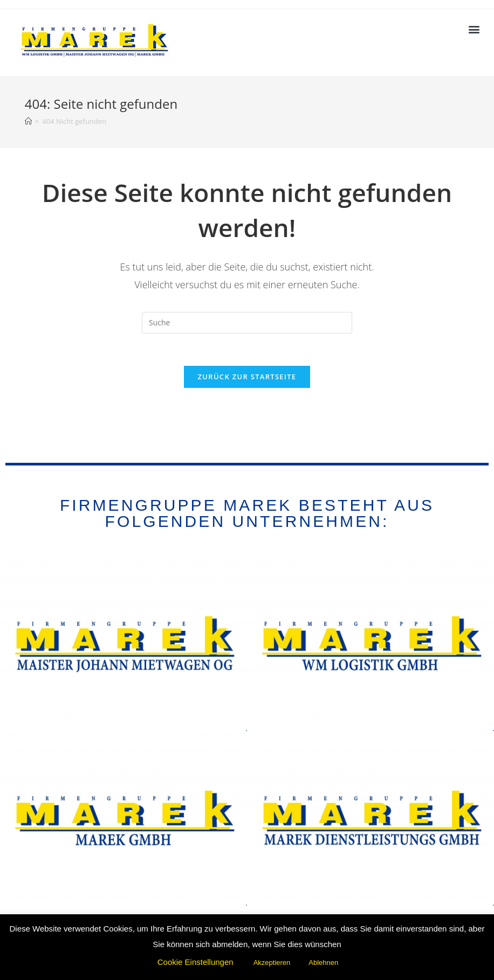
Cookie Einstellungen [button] (195, 962)
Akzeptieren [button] (272, 962)
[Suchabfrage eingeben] (247, 323)
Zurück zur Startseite (247, 377)
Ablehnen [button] (323, 962)
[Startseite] (28, 121)
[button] (474, 29)
